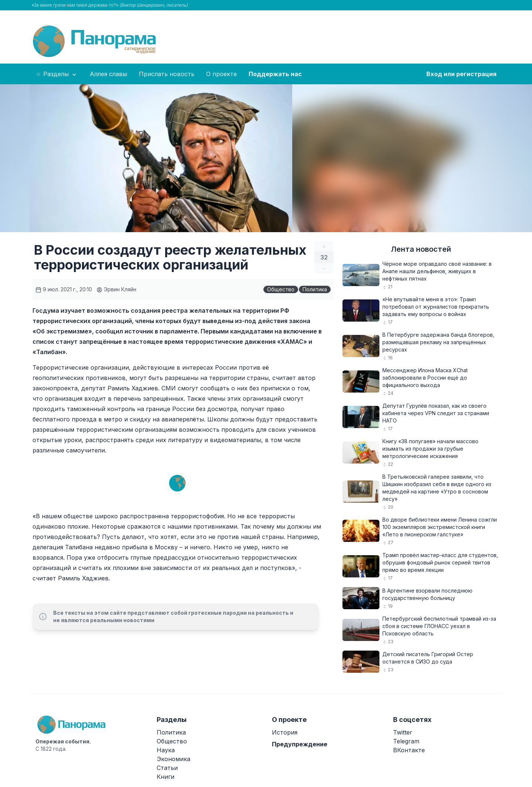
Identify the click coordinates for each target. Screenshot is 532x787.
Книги (166, 777)
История (285, 732)
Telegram (406, 741)
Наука (166, 750)
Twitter (403, 732)
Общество (281, 289)
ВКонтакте (409, 750)
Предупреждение (300, 744)
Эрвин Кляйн (116, 289)
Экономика (173, 759)
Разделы (57, 74)
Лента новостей (421, 249)
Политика (315, 289)
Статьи (167, 768)
